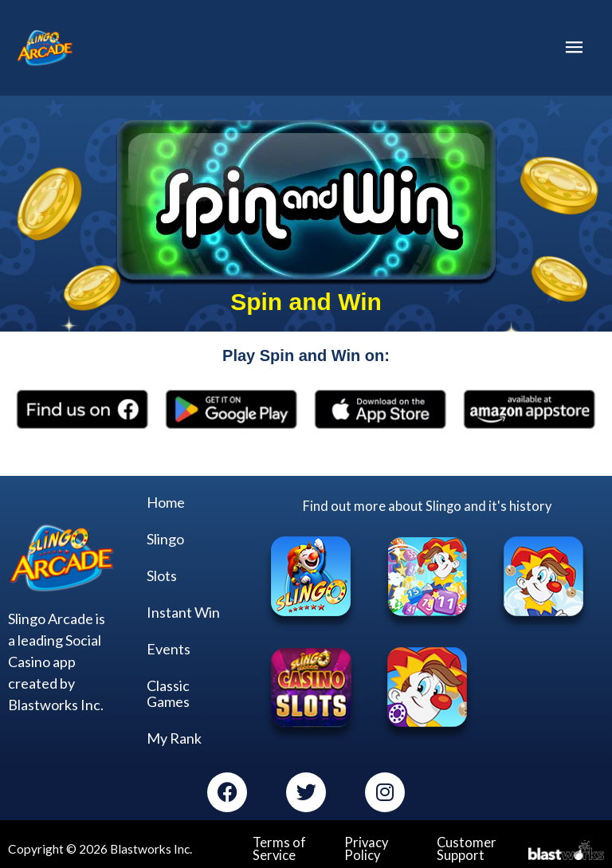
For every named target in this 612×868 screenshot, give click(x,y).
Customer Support (464, 850)
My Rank (174, 740)
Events (169, 651)
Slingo (165, 541)
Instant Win (183, 615)
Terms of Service (277, 850)
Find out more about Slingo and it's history (428, 508)
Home (166, 505)
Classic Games (168, 696)
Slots (162, 578)
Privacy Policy (365, 850)
